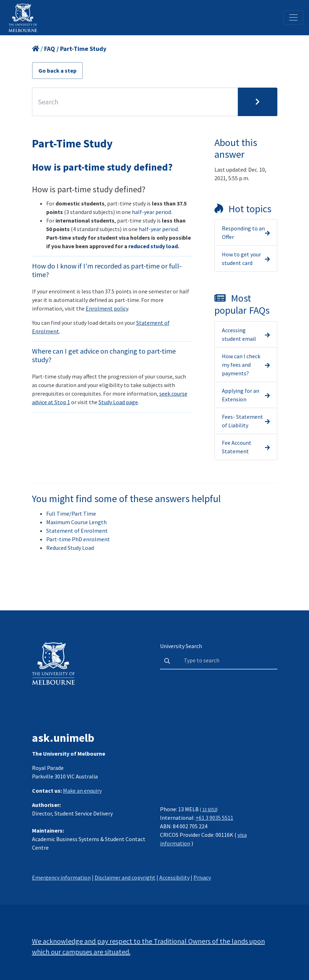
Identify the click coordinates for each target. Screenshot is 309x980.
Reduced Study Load (70, 548)
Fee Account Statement (237, 447)
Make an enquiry (82, 791)
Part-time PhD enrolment (78, 539)
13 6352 (209, 809)
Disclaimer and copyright (125, 877)
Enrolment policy (107, 308)
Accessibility (174, 877)
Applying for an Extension (241, 395)
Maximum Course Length (76, 522)
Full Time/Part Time (71, 514)
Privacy (202, 877)
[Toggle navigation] (293, 17)
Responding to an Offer (243, 233)
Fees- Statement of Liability (243, 421)
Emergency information (61, 877)
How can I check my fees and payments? (241, 365)
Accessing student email (239, 334)
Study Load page (118, 402)
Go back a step (57, 71)
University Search (181, 646)
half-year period (151, 212)
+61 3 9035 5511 (214, 818)
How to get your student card (241, 259)
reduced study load (153, 246)
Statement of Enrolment (77, 531)
